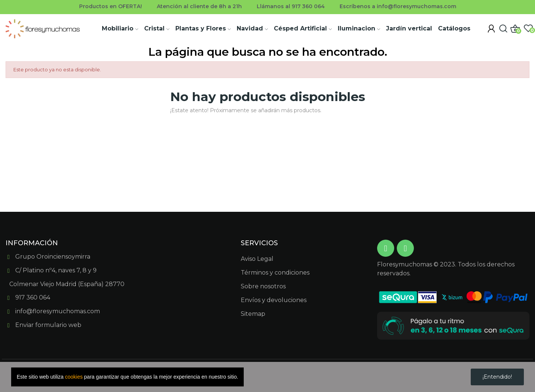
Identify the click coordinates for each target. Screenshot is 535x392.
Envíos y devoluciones (274, 300)
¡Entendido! (497, 377)
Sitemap (253, 314)
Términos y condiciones (275, 273)
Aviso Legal (257, 259)
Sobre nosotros (263, 286)
